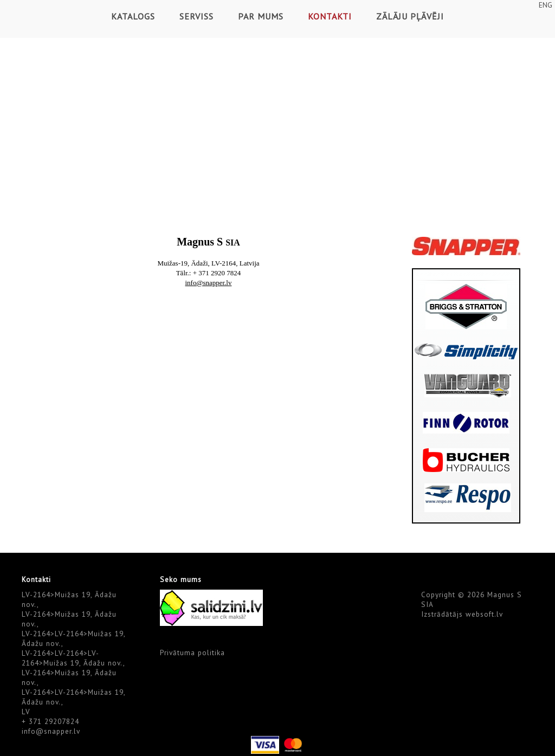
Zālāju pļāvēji (410, 16)
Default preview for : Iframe (209, 419)
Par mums (261, 16)
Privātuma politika (192, 652)
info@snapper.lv (51, 731)
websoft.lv (484, 614)
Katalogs (133, 16)
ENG (546, 5)
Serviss (196, 16)
